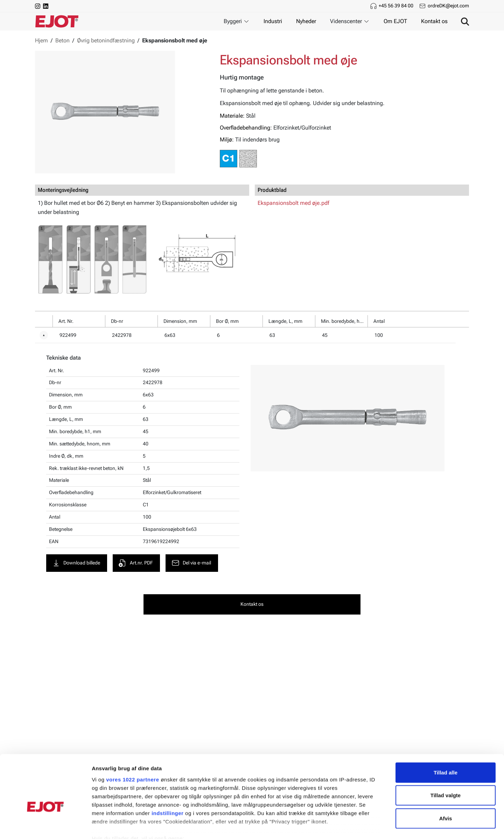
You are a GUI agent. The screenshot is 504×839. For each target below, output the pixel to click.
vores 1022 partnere (132, 739)
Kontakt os (434, 21)
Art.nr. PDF (136, 563)
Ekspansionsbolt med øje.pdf (293, 203)
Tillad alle (446, 732)
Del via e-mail (191, 563)
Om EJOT (395, 21)
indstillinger (168, 773)
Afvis (446, 778)
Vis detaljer (364, 825)
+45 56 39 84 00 (396, 6)
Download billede (76, 563)
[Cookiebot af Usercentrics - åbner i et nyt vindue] (45, 825)
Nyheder (306, 21)
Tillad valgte (446, 755)
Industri (273, 21)
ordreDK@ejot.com (448, 6)
